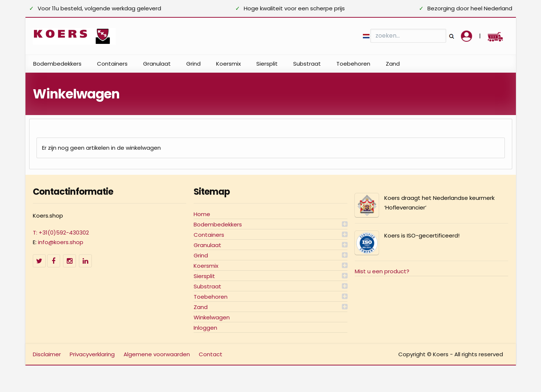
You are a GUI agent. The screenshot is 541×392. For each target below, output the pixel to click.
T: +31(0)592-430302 (61, 233)
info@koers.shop (61, 242)
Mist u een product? (382, 271)
